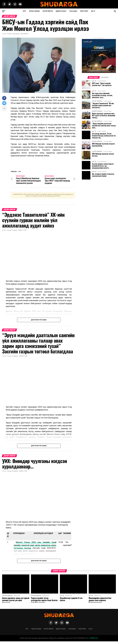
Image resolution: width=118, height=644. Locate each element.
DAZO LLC (93, 641)
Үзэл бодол (73, 11)
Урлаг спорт (84, 11)
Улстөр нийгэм (48, 11)
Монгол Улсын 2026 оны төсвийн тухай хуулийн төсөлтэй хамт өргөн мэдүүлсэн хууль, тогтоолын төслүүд (35, 548)
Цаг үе (93, 11)
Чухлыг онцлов (34, 11)
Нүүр (24, 11)
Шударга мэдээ (61, 11)
